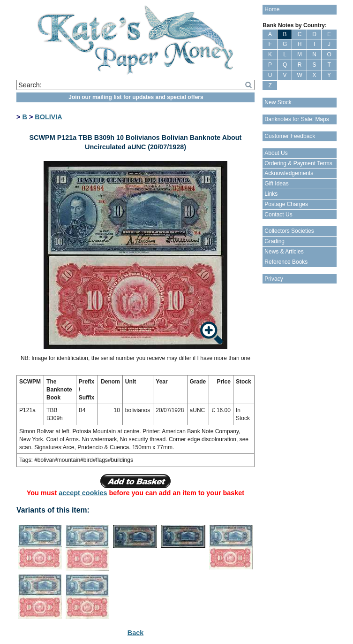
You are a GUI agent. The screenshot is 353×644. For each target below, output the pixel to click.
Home (272, 9)
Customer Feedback (290, 136)
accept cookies (83, 493)
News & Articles (284, 252)
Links (271, 194)
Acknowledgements (289, 173)
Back (135, 633)
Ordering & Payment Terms (298, 163)
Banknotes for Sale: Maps (297, 119)
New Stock (278, 102)
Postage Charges (286, 204)
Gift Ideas (276, 184)
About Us (276, 153)
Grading (274, 241)
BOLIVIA (48, 117)
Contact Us (278, 215)
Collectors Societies (289, 231)
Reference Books (286, 262)
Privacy (274, 279)
